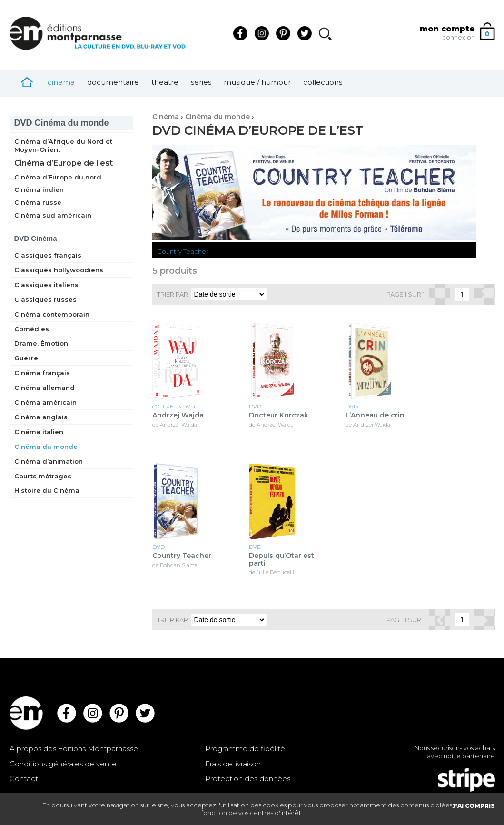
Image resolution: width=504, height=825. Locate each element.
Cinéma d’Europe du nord (58, 177)
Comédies (32, 329)
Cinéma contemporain (52, 314)
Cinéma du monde (62, 123)
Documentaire (113, 82)
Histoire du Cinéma (47, 490)
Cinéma (61, 82)
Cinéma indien (39, 189)
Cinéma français (42, 373)
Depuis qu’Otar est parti (282, 560)
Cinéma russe (38, 202)
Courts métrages (43, 476)
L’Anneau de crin (375, 415)
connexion (459, 37)
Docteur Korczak (279, 415)
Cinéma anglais (41, 417)
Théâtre (165, 82)
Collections (323, 82)
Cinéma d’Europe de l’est (64, 163)
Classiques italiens (46, 285)
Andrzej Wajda (178, 415)
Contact (24, 779)
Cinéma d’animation (49, 461)
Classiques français (48, 255)
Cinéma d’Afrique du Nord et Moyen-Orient (63, 145)
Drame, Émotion (41, 343)
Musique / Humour (257, 82)
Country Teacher (183, 251)
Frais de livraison (233, 764)
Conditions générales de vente (63, 764)
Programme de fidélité (245, 749)
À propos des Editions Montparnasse (74, 749)
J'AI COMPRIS (474, 806)
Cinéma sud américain (53, 215)
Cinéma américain (45, 402)
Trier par (173, 294)
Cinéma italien (39, 432)
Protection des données (248, 779)
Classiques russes (45, 299)
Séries (201, 82)
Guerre (26, 358)
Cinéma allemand (44, 388)
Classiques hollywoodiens (59, 270)
